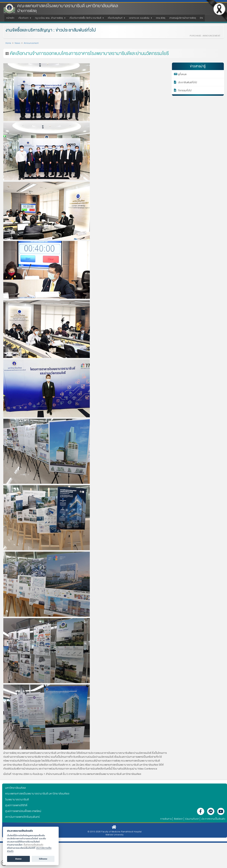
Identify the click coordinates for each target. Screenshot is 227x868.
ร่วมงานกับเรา (192, 819)
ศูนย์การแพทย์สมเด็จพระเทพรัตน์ (23, 811)
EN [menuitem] (201, 18)
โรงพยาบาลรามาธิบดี (17, 800)
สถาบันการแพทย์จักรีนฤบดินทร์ (22, 817)
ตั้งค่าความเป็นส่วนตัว (33, 845)
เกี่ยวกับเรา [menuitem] (24, 19)
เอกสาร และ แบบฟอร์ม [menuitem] (140, 19)
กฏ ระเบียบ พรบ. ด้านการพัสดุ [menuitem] (50, 19)
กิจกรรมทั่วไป (185, 90)
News (17, 43)
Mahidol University (115, 835)
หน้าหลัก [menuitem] (10, 18)
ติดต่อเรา (179, 819)
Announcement (31, 43)
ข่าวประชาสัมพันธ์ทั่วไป (72, 30)
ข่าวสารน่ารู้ (198, 66)
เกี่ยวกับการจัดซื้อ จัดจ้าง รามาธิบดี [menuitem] (86, 19)
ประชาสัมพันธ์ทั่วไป (188, 82)
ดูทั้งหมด (182, 74)
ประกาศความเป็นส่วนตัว (213, 819)
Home (8, 43)
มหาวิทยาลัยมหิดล (16, 788)
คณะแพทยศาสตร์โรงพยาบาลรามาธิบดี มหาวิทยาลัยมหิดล (68, 6)
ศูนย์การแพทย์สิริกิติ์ (16, 805)
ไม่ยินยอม (43, 859)
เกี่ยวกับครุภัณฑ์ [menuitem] (116, 19)
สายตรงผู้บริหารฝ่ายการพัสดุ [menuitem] (183, 18)
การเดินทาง (166, 819)
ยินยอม (18, 859)
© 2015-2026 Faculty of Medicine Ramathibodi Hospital (115, 832)
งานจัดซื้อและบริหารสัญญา (25, 30)
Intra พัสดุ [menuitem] (161, 18)
